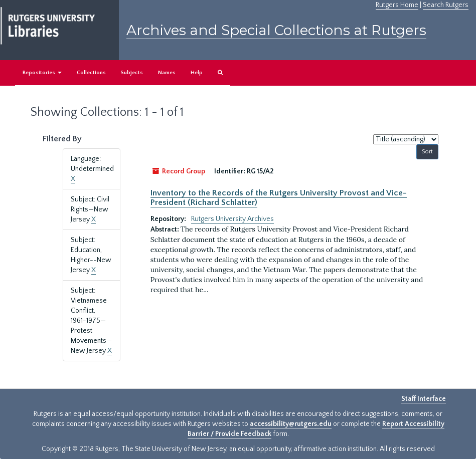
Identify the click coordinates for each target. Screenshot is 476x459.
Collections (91, 73)
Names (167, 73)
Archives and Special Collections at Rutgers (276, 30)
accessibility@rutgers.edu (291, 424)
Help (197, 73)
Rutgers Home (397, 5)
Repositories (42, 73)
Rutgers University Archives (232, 219)
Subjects (132, 73)
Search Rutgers (446, 5)
